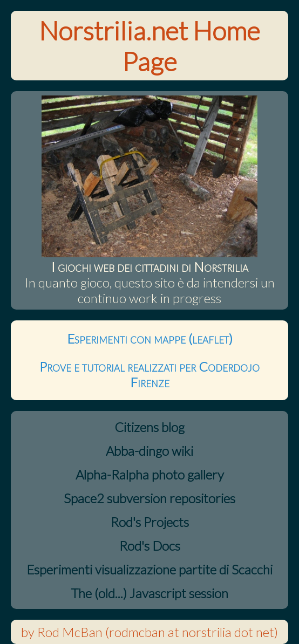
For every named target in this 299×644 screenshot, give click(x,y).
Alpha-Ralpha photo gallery (150, 474)
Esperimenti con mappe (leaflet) (150, 338)
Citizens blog (149, 427)
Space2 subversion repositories (149, 498)
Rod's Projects (150, 522)
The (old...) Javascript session (149, 593)
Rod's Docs (150, 546)
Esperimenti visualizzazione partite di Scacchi (149, 569)
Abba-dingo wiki (149, 451)
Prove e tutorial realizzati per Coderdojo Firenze (149, 374)
